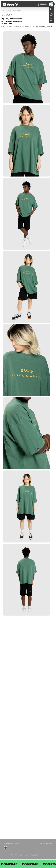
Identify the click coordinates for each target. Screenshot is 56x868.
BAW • (3, 11)
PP (6, 855)
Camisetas (17, 11)
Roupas (8, 11)
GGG (34, 855)
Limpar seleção (46, 843)
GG (27, 855)
